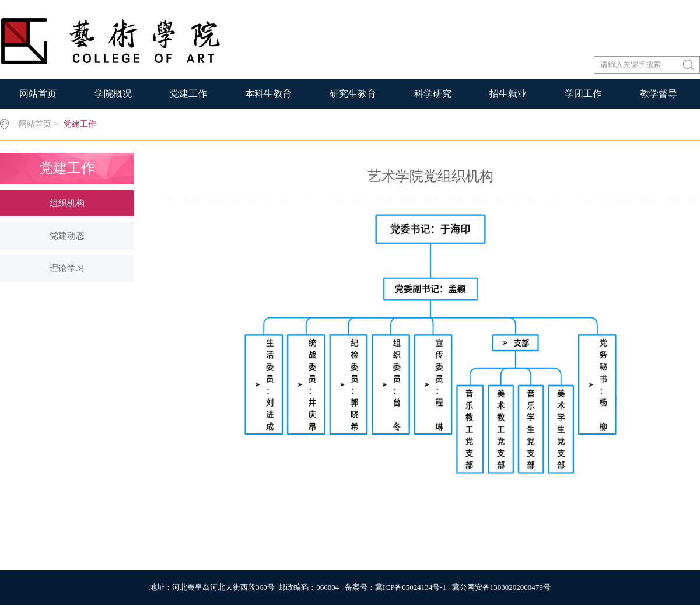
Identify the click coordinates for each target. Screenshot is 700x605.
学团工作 (583, 94)
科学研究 (433, 94)
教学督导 (659, 94)
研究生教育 (353, 94)
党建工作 (188, 94)
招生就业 (508, 94)
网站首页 (38, 94)
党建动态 (67, 236)
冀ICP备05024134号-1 (411, 587)
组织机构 (67, 203)
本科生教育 (268, 94)
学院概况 (113, 94)
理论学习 (67, 268)
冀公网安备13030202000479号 (501, 587)
